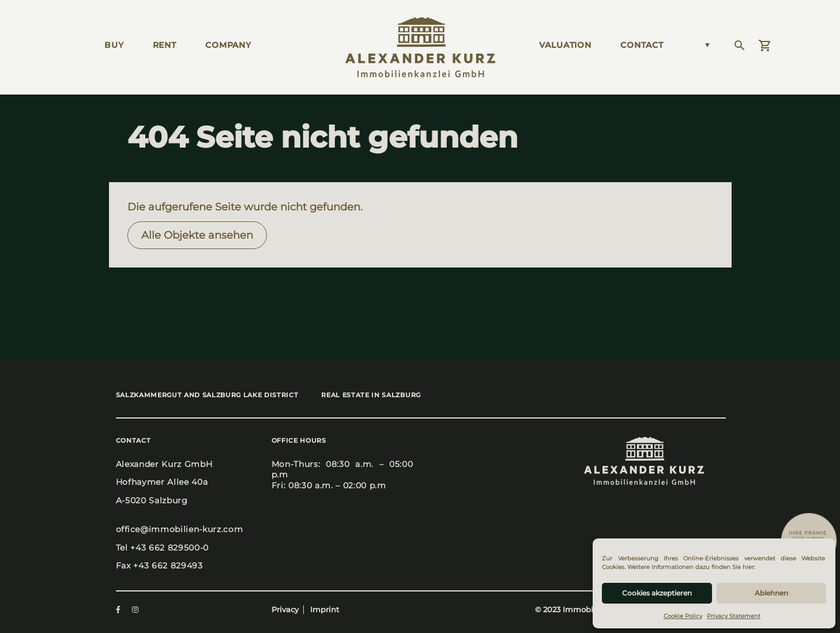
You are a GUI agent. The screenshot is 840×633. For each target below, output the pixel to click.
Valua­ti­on (565, 45)
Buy (114, 45)
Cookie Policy (683, 616)
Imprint (325, 610)
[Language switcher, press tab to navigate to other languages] (704, 45)
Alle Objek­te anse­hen (197, 235)
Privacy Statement (734, 616)
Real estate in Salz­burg (371, 395)
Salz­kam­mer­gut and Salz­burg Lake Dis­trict (207, 395)
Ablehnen (771, 593)
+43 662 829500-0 (169, 548)
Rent (165, 45)
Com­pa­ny (228, 45)
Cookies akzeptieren (657, 593)
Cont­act (642, 45)
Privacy (285, 610)
